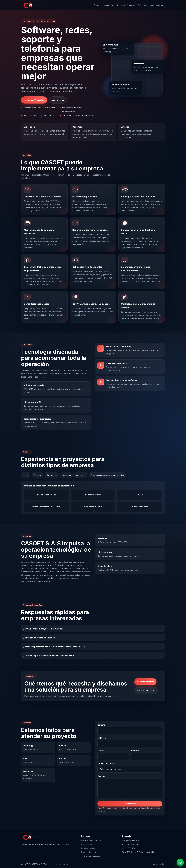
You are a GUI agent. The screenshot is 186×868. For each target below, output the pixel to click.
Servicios (98, 5)
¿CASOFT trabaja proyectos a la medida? (43, 629)
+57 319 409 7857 (130, 844)
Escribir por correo (146, 690)
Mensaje (101, 776)
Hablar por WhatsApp (34, 100)
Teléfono (135, 751)
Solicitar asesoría (145, 682)
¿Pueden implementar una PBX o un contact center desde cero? (54, 647)
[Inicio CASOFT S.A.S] (32, 5)
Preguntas (142, 5)
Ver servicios (58, 100)
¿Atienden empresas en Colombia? (40, 638)
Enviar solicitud (130, 804)
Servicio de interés (106, 764)
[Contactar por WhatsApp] (180, 862)
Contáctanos (157, 5)
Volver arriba (159, 864)
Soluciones (109, 5)
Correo (101, 751)
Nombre (101, 725)
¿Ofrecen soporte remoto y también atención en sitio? (49, 656)
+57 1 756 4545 (129, 848)
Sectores (121, 5)
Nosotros (131, 5)
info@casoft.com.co (131, 841)
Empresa (102, 738)
